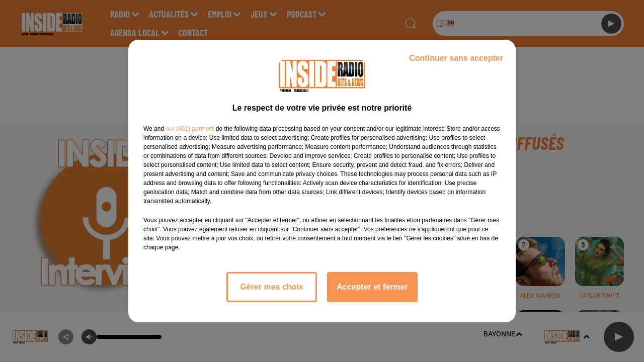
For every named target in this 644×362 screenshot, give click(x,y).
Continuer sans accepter (456, 58)
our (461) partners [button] (190, 129)
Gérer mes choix (271, 287)
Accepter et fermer (372, 287)
